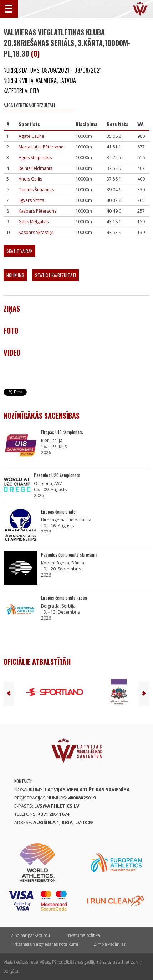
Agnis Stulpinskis (35, 158)
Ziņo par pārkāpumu (30, 935)
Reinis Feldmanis (35, 168)
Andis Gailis (30, 179)
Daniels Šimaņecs (36, 190)
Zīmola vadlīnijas (110, 944)
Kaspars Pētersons (37, 211)
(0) (35, 53)
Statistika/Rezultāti (55, 275)
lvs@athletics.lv (57, 806)
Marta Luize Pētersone (41, 147)
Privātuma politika (83, 935)
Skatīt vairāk (19, 251)
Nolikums (15, 275)
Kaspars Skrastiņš (36, 232)
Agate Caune (31, 136)
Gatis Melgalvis (34, 222)
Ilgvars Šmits (31, 200)
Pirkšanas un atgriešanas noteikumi (44, 944)
